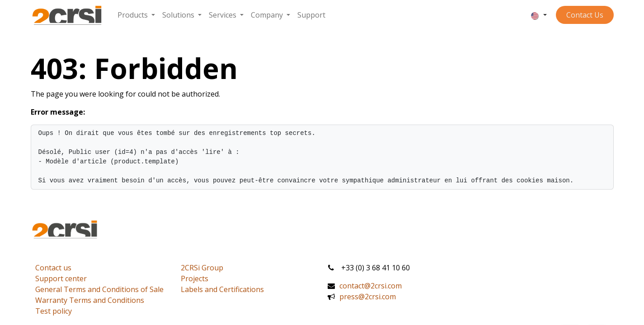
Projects (195, 279)
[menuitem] (136, 15)
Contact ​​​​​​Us (585, 15)
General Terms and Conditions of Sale (99, 289)
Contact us (53, 268)
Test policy (54, 311)
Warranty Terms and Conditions (90, 300)
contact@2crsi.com (371, 286)
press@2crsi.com (368, 297)
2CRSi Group (202, 268)
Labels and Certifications (222, 289)
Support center (61, 279)
